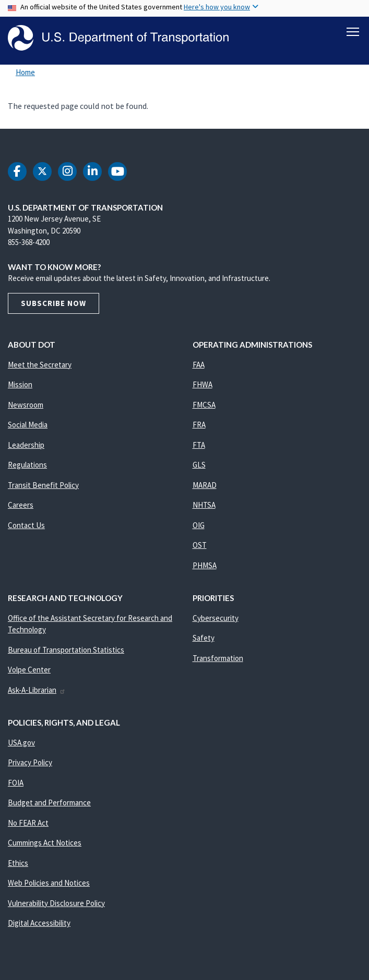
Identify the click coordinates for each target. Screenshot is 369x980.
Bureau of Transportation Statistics (66, 650)
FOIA (16, 783)
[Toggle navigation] (353, 32)
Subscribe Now (53, 304)
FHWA (203, 385)
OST (200, 546)
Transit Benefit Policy (43, 486)
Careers (21, 505)
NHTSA (204, 505)
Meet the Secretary (40, 365)
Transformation (218, 659)
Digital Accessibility (39, 923)
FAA (199, 365)
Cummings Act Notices (45, 843)
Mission (20, 385)
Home (25, 73)
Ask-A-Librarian (37, 690)
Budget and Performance (49, 803)
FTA (199, 445)
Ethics (18, 863)
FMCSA (204, 405)
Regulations (27, 465)
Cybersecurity (216, 618)
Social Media (28, 425)
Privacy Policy (30, 763)
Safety (204, 638)
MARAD (205, 486)
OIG (199, 526)
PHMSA (205, 566)
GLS (199, 465)
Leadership (26, 445)
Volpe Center (29, 670)
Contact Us (26, 526)
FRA (199, 425)
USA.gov (21, 743)
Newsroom (26, 405)
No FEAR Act (28, 823)
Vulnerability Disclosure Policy (56, 904)
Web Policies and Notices (49, 883)
